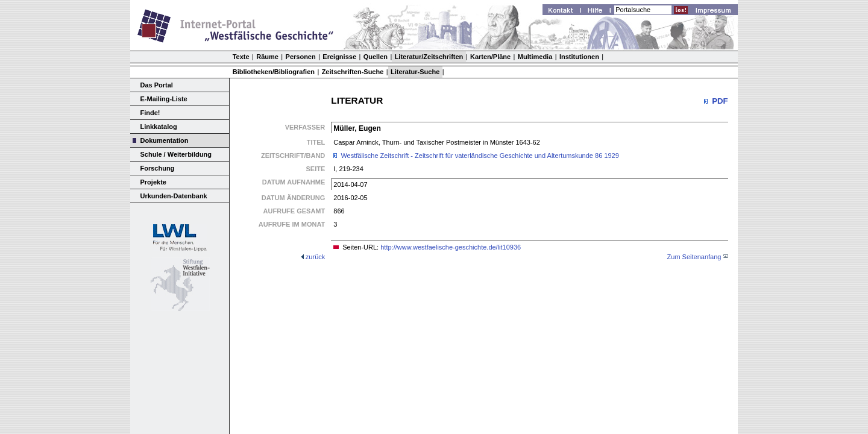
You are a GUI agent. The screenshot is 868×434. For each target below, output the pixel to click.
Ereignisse (339, 57)
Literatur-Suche (415, 72)
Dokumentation (165, 140)
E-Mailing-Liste (164, 99)
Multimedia (535, 57)
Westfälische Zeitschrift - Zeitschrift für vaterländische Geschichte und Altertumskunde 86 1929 (480, 156)
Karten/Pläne (490, 57)
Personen (301, 57)
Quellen (376, 57)
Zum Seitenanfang (694, 257)
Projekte (153, 182)
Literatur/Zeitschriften (429, 57)
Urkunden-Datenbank (174, 196)
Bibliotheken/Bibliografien (274, 72)
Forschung (158, 168)
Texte (241, 57)
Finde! (150, 113)
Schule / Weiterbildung (176, 154)
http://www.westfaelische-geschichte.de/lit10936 (451, 247)
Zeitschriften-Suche (353, 72)
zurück (315, 257)
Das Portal (157, 85)
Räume (267, 57)
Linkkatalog (159, 127)
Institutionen (579, 57)
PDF (720, 101)
